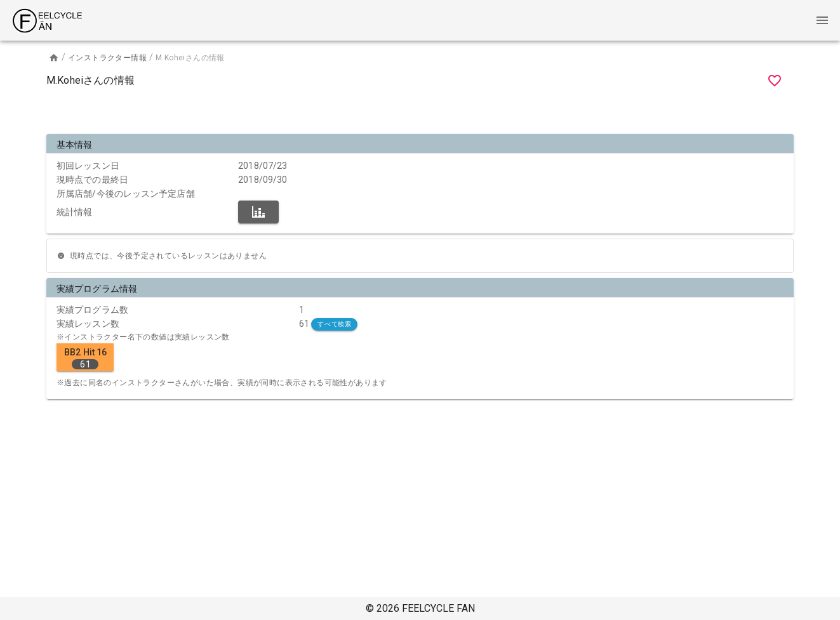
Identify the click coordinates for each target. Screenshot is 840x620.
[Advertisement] (420, 113)
